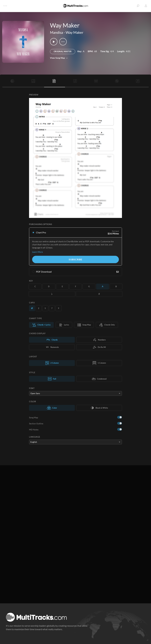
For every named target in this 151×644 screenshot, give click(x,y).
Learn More (37, 252)
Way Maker (75, 32)
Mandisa (56, 32)
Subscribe (75, 259)
